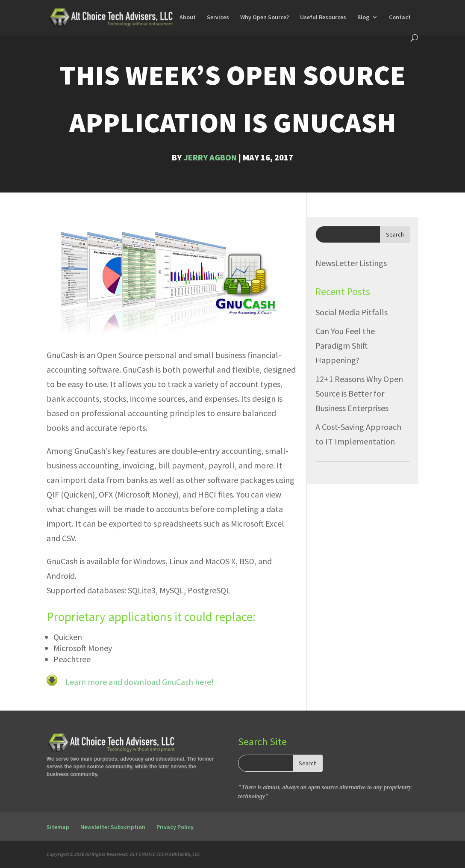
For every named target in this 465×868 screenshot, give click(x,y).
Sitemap (58, 827)
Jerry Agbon (210, 157)
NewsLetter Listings (351, 263)
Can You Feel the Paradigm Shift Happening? (345, 345)
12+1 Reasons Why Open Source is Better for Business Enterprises (359, 393)
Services (218, 18)
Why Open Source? (265, 18)
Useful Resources (323, 18)
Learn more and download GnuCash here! (139, 682)
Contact (400, 18)
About (188, 18)
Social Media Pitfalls (352, 312)
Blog (363, 18)
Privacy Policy (175, 827)
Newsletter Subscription (113, 827)
